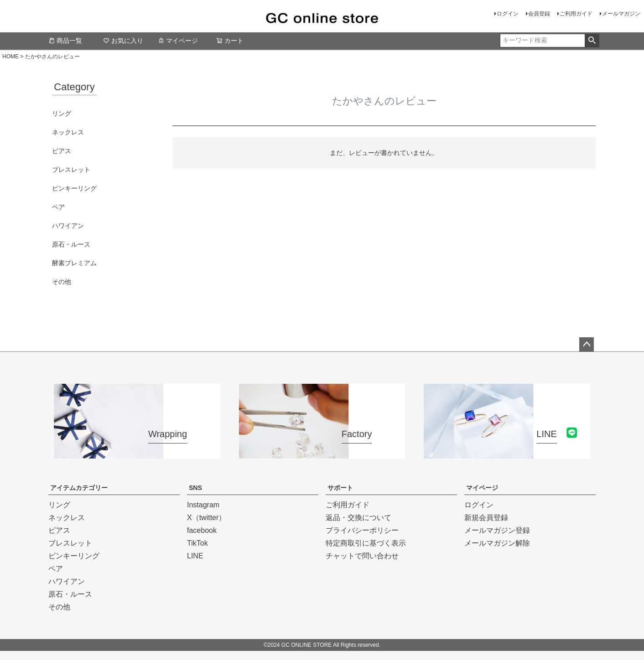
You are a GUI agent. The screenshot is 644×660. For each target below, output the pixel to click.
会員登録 (539, 14)
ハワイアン (68, 226)
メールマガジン (621, 14)
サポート (340, 488)
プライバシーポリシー (362, 530)
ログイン (508, 14)
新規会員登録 (486, 518)
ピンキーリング (74, 188)
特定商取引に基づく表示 (366, 543)
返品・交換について (358, 518)
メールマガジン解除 (497, 543)
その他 (62, 282)
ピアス (62, 151)
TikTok (197, 543)
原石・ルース (71, 244)
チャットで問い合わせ (362, 556)
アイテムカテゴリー (79, 488)
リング (62, 113)
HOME (10, 57)
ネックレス (68, 132)
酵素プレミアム (74, 263)
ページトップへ (587, 345)
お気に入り (123, 41)
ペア (58, 207)
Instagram (203, 505)
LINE (195, 556)
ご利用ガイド (576, 14)
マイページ (178, 41)
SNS (195, 488)
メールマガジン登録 (497, 530)
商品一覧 (65, 41)
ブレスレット (71, 170)
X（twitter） (206, 518)
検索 (592, 41)
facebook (202, 530)
